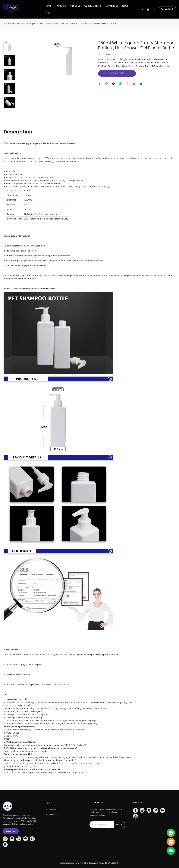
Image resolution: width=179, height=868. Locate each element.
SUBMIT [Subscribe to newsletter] (119, 825)
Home (48, 6)
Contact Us (112, 6)
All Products (51, 810)
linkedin (141, 84)
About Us (75, 6)
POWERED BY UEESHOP (109, 863)
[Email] (102, 825)
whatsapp (121, 84)
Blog (47, 13)
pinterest (127, 84)
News (125, 6)
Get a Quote (167, 9)
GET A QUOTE (117, 73)
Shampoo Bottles (35, 24)
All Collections (18, 24)
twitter (114, 84)
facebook (100, 84)
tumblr (134, 84)
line (107, 84)
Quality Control (93, 6)
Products (61, 6)
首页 (48, 803)
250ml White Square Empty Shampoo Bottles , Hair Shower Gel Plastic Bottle (81, 24)
